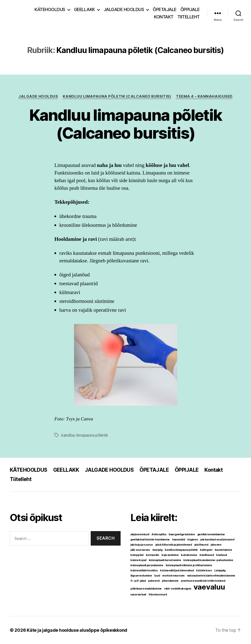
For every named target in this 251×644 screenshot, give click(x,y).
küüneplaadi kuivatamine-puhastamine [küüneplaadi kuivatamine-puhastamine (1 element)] (208, 560)
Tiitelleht (189, 17)
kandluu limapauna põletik (85, 435)
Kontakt (164, 17)
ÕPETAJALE (165, 9)
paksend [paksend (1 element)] (154, 581)
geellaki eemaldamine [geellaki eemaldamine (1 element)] (211, 534)
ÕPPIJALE (190, 9)
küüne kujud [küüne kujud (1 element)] (138, 560)
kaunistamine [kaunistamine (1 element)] (223, 550)
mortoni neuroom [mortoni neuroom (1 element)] (173, 576)
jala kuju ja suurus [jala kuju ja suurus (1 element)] (142, 545)
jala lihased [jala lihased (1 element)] (201, 545)
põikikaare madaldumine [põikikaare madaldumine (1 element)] (146, 589)
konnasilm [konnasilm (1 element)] (153, 555)
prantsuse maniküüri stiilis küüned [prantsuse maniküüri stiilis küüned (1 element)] (203, 581)
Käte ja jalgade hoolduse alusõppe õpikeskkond (77, 630)
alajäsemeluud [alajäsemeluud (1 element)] (140, 534)
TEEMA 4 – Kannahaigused (204, 96)
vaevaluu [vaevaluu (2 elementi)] (209, 587)
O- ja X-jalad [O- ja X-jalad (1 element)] (138, 581)
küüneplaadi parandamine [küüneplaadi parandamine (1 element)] (147, 565)
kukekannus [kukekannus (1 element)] (189, 555)
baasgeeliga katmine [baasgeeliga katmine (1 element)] (182, 534)
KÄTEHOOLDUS (50, 9)
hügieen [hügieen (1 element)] (193, 540)
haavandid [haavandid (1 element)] (179, 540)
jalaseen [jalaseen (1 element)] (216, 545)
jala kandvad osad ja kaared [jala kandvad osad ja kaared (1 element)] (217, 540)
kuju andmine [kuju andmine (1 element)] (170, 555)
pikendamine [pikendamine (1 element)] (170, 581)
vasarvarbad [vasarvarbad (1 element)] (138, 595)
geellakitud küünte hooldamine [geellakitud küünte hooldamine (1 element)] (150, 540)
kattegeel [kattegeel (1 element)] (206, 550)
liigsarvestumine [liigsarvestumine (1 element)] (141, 576)
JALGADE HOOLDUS (124, 9)
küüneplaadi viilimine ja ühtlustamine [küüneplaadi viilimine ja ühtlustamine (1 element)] (189, 565)
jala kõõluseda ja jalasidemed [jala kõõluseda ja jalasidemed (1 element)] (174, 545)
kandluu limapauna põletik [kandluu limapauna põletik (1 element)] (181, 550)
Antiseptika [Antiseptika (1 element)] (159, 534)
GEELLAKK (84, 9)
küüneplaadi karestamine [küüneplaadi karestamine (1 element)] (165, 560)
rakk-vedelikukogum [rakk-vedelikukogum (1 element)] (178, 589)
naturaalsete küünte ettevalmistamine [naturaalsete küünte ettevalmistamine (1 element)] (211, 576)
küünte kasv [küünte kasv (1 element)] (204, 570)
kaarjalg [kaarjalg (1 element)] (157, 550)
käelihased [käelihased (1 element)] (207, 555)
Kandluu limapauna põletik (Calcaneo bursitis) (117, 96)
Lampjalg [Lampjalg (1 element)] (220, 570)
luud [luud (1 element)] (157, 576)
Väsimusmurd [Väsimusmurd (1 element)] (158, 595)
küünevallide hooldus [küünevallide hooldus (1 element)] (144, 570)
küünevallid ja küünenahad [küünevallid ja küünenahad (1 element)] (177, 570)
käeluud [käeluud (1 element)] (221, 555)
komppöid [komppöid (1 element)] (137, 555)
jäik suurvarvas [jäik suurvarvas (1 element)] (140, 550)
